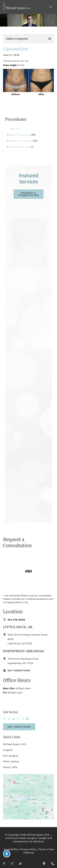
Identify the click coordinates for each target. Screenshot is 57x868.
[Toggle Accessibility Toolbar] (7, 854)
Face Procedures (20, 147)
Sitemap (29, 853)
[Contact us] (53, 863)
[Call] (14, 620)
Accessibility (11, 849)
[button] (28, 194)
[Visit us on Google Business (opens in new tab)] (14, 719)
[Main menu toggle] (51, 7)
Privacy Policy (28, 849)
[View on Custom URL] (28, 797)
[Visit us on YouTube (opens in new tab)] (27, 719)
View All (14, 129)
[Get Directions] (17, 671)
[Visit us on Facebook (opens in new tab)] (5, 719)
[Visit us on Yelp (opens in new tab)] (23, 719)
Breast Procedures (21, 141)
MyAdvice (39, 841)
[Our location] (44, 863)
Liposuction (16, 49)
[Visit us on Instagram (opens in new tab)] (9, 719)
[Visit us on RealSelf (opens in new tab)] (18, 719)
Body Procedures (20, 135)
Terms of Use (46, 849)
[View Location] (5, 635)
